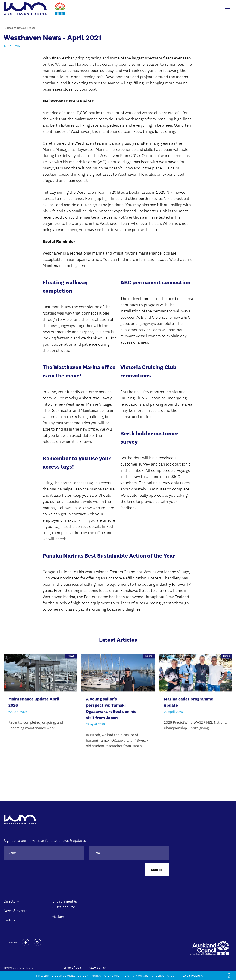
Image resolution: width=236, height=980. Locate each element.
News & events (16, 911)
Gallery (58, 916)
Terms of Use (71, 968)
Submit (157, 870)
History (10, 920)
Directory (11, 901)
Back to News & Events (20, 28)
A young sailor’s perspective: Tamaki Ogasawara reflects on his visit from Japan (111, 709)
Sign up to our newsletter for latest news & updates (45, 841)
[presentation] (39, 872)
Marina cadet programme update (189, 702)
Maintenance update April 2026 (34, 702)
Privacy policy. (96, 968)
